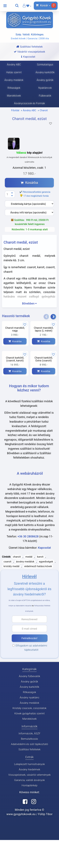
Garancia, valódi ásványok (29, 780)
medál (29, 557)
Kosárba (29, 183)
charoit (17, 557)
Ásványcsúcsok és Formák (29, 103)
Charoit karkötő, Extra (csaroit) (44, 359)
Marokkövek (29, 719)
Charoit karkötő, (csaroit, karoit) (15, 359)
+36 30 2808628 (28, 536)
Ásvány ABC (29, 110)
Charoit (44, 110)
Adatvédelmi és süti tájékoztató (29, 744)
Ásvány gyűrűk (29, 682)
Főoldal (15, 110)
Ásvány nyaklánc (29, 697)
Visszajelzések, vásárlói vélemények (29, 775)
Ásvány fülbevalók (29, 676)
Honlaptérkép (30, 785)
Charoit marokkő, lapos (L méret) (44, 329)
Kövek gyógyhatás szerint (29, 713)
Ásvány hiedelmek (29, 769)
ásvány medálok (25, 562)
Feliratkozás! (29, 638)
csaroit (7, 562)
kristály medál (12, 566)
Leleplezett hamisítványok (29, 764)
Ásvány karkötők (29, 687)
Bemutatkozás (30, 739)
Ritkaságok (29, 692)
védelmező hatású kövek (38, 566)
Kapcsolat (45, 548)
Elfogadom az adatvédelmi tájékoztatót (31, 648)
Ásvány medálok (29, 703)
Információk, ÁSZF (29, 733)
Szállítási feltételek (30, 749)
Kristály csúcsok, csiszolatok (29, 708)
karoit (40, 557)
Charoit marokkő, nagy (15, 329)
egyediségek (46, 562)
